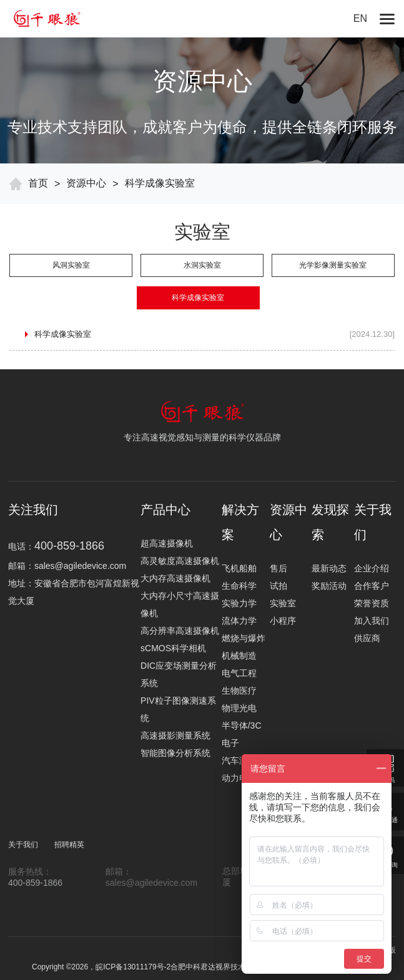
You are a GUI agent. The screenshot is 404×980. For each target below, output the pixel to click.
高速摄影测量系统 (175, 735)
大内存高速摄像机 (175, 578)
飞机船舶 (239, 568)
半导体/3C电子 (242, 734)
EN (360, 18)
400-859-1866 (35, 883)
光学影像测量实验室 (333, 265)
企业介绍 (372, 568)
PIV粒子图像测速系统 (178, 709)
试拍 (278, 586)
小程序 (283, 621)
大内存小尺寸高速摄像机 (180, 604)
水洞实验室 (202, 265)
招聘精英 (69, 845)
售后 (278, 568)
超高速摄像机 (167, 543)
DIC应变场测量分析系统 (179, 674)
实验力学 (239, 603)
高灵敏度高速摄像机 (180, 561)
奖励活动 (329, 586)
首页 (38, 183)
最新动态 (329, 568)
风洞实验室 (71, 265)
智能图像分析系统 (175, 753)
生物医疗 (239, 691)
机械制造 (239, 656)
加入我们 (372, 621)
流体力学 (239, 621)
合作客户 (372, 586)
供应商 (367, 638)
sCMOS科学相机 (173, 648)
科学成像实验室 (160, 183)
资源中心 (86, 183)
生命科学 (239, 586)
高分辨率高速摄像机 (180, 631)
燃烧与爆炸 (244, 638)
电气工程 (239, 673)
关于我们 (23, 845)
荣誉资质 (372, 603)
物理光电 (239, 708)
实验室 (283, 603)
